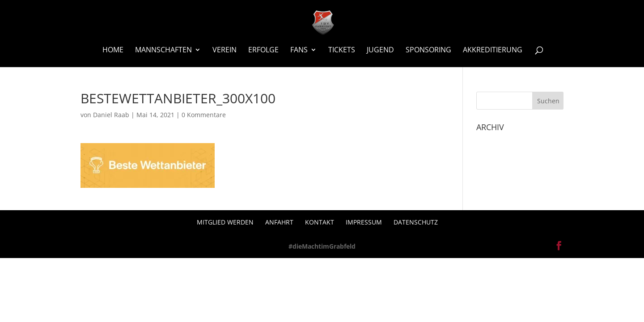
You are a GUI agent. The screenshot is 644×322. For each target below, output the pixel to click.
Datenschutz (416, 222)
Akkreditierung (493, 51)
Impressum (364, 222)
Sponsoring (428, 51)
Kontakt (320, 222)
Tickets (342, 51)
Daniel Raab (111, 115)
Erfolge (263, 51)
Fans (299, 51)
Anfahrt (279, 222)
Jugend (380, 51)
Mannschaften (163, 51)
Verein (225, 51)
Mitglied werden (225, 222)
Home (113, 51)
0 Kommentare (204, 115)
